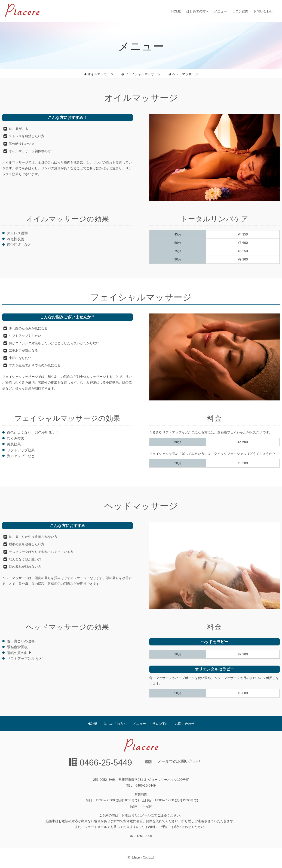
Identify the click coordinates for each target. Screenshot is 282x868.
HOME (176, 11)
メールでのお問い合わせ (179, 761)
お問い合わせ (263, 11)
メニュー (221, 11)
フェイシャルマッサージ (141, 74)
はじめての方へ (198, 11)
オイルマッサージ (99, 74)
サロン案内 (240, 11)
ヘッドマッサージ (183, 74)
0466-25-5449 (106, 763)
